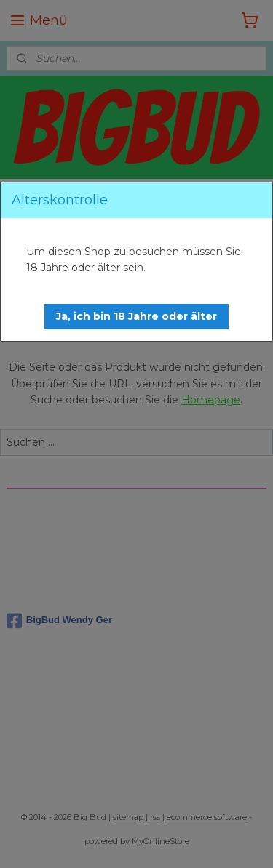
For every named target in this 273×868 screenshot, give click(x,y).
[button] (136, 317)
